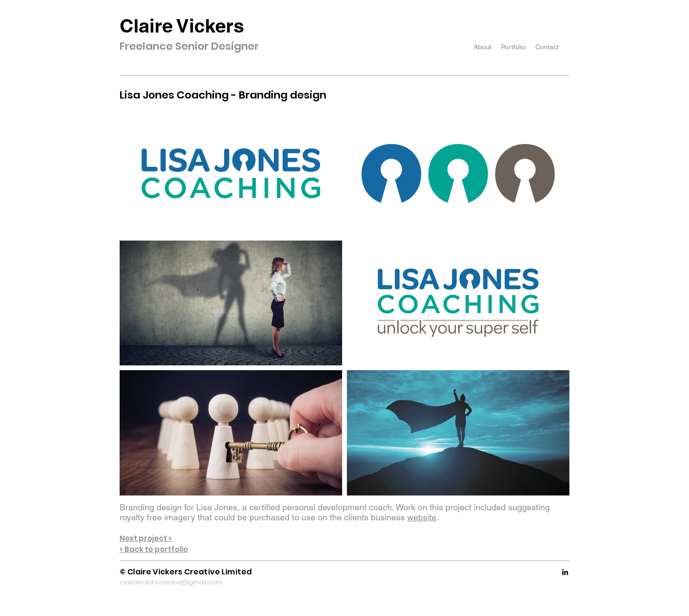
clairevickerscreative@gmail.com (171, 582)
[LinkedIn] (565, 572)
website (422, 517)
